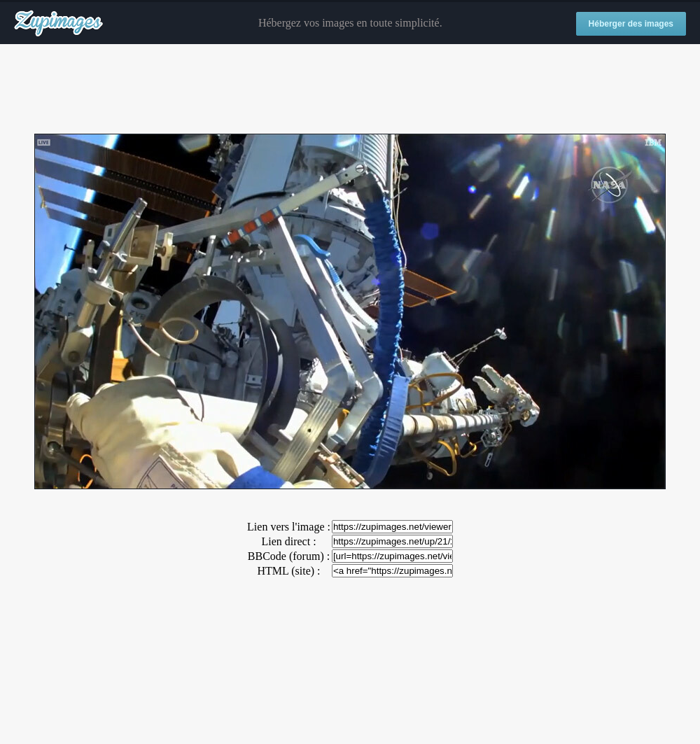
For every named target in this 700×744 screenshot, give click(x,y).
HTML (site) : (288, 571)
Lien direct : (288, 541)
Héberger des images (631, 24)
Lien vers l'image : (289, 527)
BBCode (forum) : (289, 556)
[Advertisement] (350, 90)
